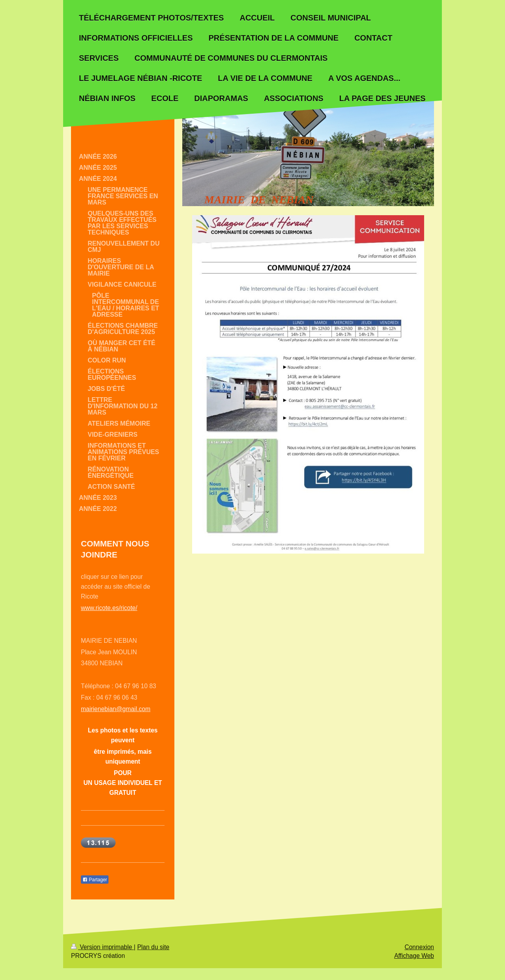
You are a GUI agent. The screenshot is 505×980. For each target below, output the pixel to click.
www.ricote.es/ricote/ (109, 608)
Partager (95, 880)
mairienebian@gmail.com (116, 709)
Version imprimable (102, 947)
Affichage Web (414, 956)
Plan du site (153, 947)
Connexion (419, 947)
